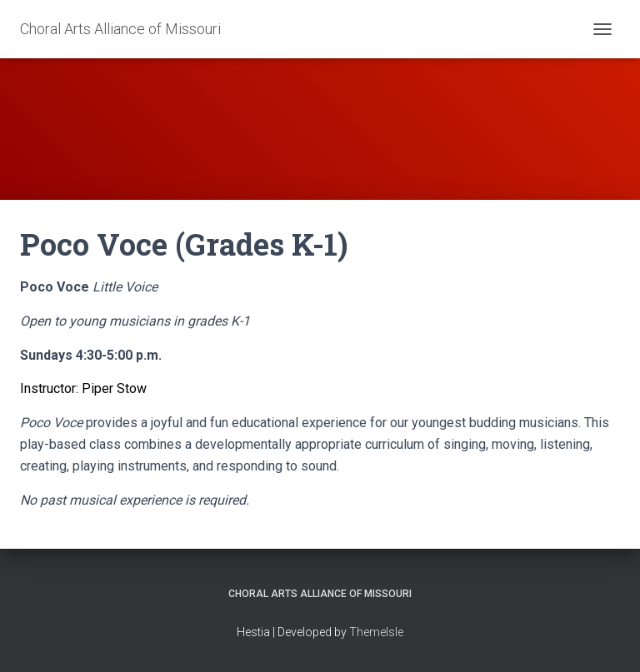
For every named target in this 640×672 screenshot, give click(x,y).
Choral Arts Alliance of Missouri (320, 594)
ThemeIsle (376, 632)
